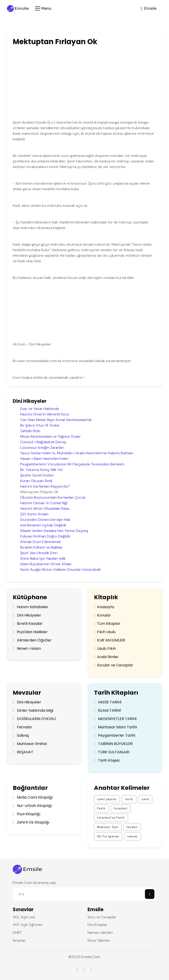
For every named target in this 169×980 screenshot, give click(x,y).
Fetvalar (22, 727)
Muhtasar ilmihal (30, 744)
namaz (132, 836)
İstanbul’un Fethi (111, 818)
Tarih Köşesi (107, 760)
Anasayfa (104, 607)
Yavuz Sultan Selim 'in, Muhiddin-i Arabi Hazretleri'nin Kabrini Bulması (77, 453)
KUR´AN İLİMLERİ (110, 640)
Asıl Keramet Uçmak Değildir (43, 525)
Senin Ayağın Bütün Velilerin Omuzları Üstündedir (61, 569)
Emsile (86, 957)
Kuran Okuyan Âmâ (36, 481)
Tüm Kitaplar (107, 624)
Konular (103, 615)
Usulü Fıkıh (105, 649)
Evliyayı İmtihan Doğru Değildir (45, 536)
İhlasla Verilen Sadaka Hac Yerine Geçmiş (54, 531)
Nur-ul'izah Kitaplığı (32, 806)
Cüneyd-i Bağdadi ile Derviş (43, 442)
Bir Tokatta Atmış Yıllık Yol (41, 470)
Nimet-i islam (27, 649)
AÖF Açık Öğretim (28, 925)
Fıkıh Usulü (105, 632)
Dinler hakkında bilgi (33, 711)
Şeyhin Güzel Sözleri (37, 475)
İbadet (132, 827)
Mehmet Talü (108, 827)
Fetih (101, 808)
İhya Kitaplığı (27, 814)
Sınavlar (19, 940)
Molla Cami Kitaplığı (33, 797)
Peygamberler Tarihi (115, 736)
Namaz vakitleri (100, 933)
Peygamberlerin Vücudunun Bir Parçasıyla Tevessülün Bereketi (72, 464)
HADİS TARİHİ (108, 702)
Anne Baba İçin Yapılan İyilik (43, 558)
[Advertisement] (76, 84)
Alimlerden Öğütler (32, 640)
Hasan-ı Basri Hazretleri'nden (44, 459)
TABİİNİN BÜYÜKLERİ (113, 744)
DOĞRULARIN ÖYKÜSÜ (34, 719)
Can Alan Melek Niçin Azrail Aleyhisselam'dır (56, 420)
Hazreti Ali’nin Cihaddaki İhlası (45, 508)
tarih (129, 799)
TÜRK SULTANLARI (112, 752)
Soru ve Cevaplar (102, 917)
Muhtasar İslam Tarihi (116, 727)
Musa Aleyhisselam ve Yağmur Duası (50, 436)
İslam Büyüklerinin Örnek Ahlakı (46, 564)
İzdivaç (21, 736)
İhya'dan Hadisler (30, 632)
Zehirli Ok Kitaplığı (31, 822)
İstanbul (120, 808)
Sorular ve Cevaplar (114, 665)
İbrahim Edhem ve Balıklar (41, 547)
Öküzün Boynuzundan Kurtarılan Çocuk (53, 497)
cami (145, 799)
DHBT (17, 933)
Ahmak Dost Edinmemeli (40, 542)
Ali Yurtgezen (108, 836)
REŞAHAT (23, 752)
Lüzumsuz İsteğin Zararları (42, 447)
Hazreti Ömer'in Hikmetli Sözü (45, 414)
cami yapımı (107, 799)
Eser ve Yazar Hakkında (39, 409)
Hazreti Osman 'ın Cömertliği (44, 503)
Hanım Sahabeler (31, 607)
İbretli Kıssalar (28, 624)
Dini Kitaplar (97, 925)
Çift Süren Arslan (34, 514)
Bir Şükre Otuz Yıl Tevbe (40, 425)
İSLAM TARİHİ (108, 711)
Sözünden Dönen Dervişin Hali (45, 520)
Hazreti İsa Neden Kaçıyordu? (45, 486)
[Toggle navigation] (43, 8)
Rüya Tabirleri (99, 940)
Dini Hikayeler (27, 615)
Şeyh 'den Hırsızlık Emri (39, 553)
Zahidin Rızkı (30, 431)
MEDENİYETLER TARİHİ (115, 719)
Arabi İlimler (106, 657)
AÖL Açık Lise (24, 917)
